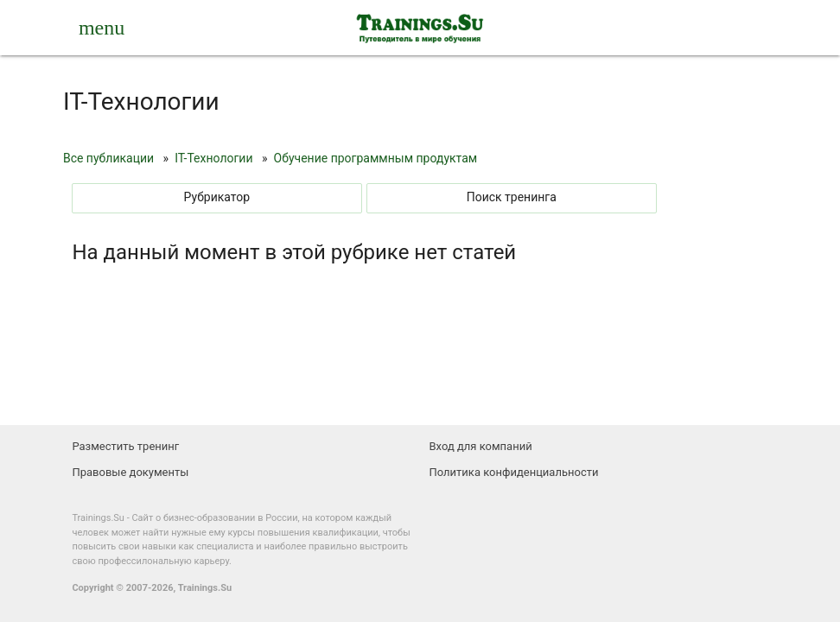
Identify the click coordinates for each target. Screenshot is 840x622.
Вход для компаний (481, 446)
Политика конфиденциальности (514, 472)
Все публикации (108, 158)
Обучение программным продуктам (376, 158)
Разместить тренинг (125, 446)
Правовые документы (130, 472)
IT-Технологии (213, 158)
